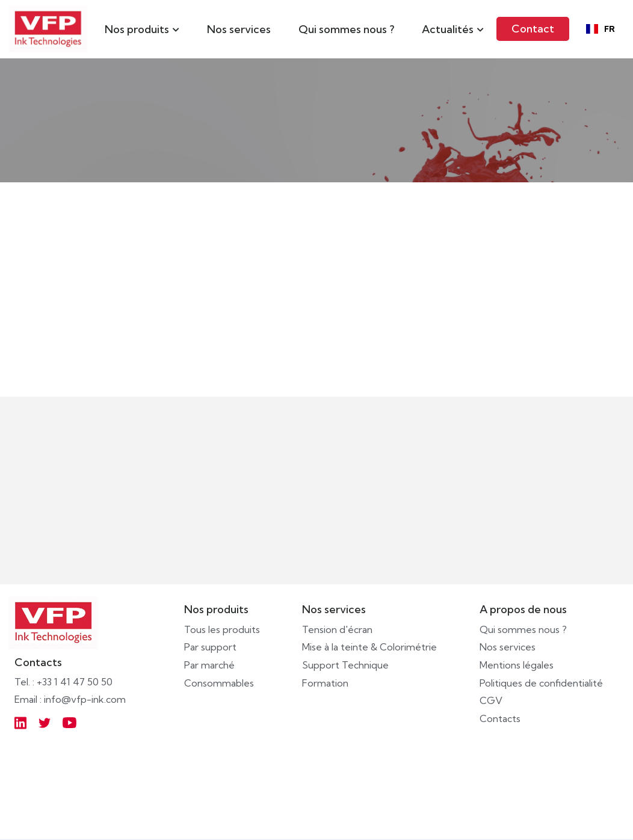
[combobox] (601, 29)
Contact (533, 29)
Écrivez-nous (321, 493)
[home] (48, 29)
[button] (142, 29)
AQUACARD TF (50, 366)
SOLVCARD (200, 366)
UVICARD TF (525, 366)
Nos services (239, 29)
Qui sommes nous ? (346, 29)
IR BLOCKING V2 (374, 366)
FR (601, 29)
